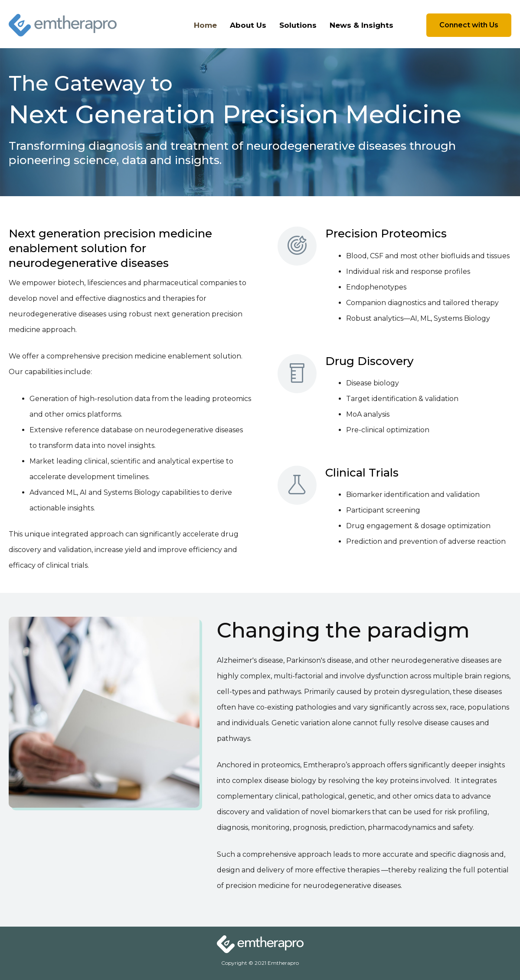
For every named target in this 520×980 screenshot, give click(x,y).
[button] (469, 25)
